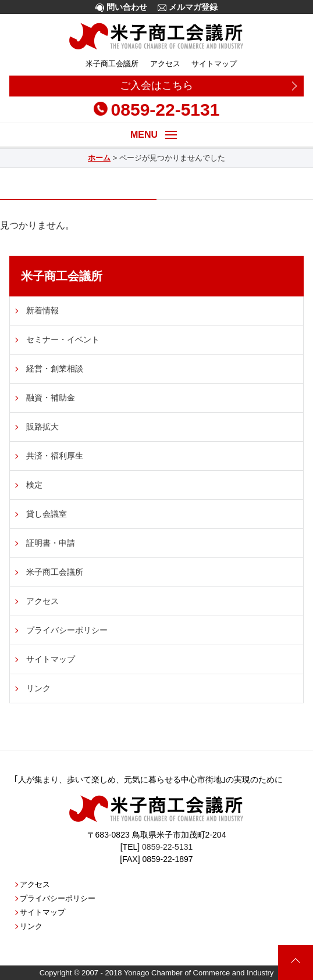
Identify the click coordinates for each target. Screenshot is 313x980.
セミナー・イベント (63, 339)
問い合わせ (121, 7)
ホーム (99, 158)
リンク (38, 688)
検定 (34, 485)
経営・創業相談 (55, 369)
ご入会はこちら (156, 85)
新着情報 (42, 310)
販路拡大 (42, 427)
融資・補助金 (51, 398)
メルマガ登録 (188, 7)
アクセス (165, 64)
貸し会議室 (47, 514)
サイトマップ (214, 64)
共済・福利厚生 (55, 456)
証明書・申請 (51, 543)
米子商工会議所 (112, 64)
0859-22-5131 (157, 110)
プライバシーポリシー (67, 630)
